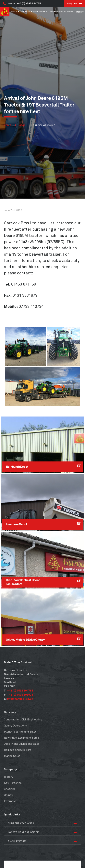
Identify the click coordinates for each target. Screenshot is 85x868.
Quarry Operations (15, 726)
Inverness (10, 801)
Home (7, 125)
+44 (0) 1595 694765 (22, 4)
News (22, 125)
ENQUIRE (75, 4)
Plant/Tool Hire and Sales (20, 732)
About (14, 12)
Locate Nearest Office (42, 832)
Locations (55, 12)
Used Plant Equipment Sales (22, 744)
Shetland (10, 789)
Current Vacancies (42, 823)
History (8, 777)
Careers (68, 12)
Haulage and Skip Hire (18, 750)
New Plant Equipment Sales (21, 738)
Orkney (8, 795)
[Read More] (42, 445)
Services (25, 12)
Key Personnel (13, 783)
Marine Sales (12, 756)
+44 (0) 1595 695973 (20, 695)
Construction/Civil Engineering (23, 720)
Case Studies (40, 12)
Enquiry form (42, 841)
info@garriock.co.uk (20, 699)
